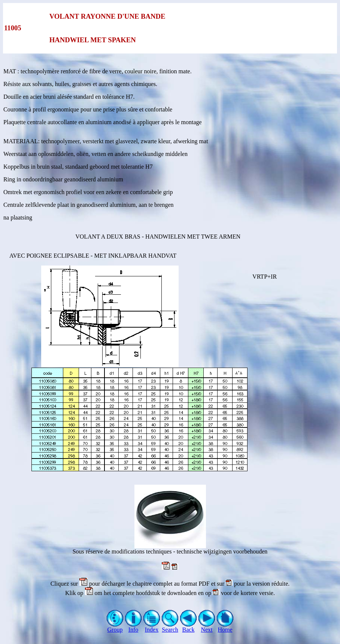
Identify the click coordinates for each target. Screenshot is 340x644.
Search (170, 627)
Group (115, 627)
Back (189, 627)
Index (152, 627)
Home (225, 627)
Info (133, 627)
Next (207, 627)
